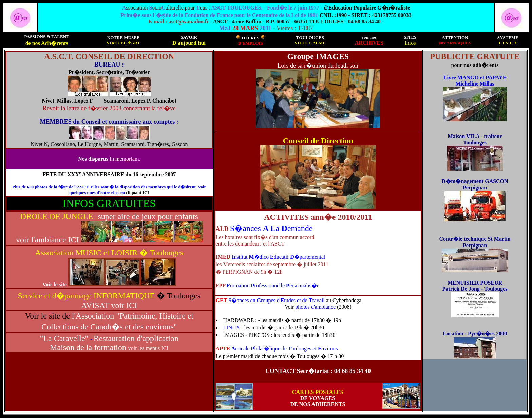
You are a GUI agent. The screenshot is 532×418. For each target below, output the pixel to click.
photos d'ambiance (316, 307)
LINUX (232, 328)
